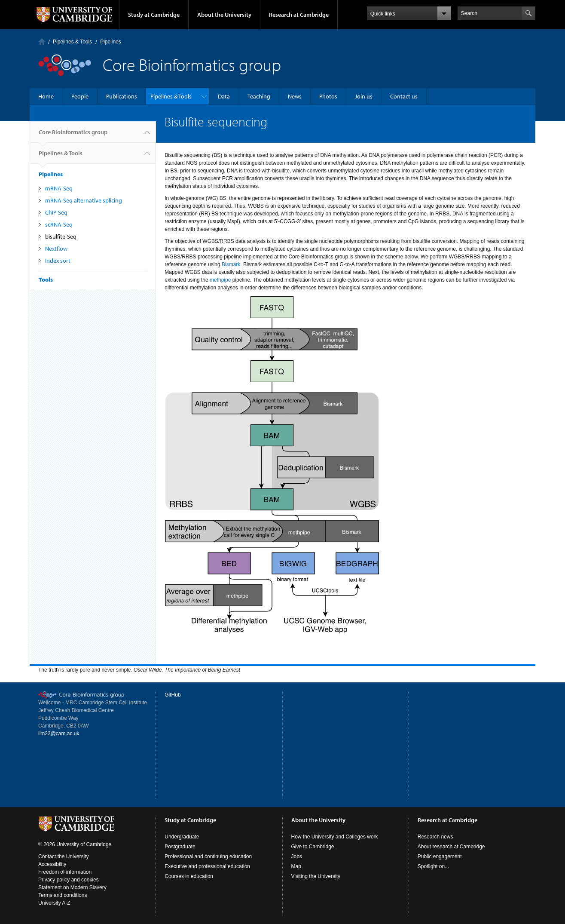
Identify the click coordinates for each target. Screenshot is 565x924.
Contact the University (63, 856)
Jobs (297, 856)
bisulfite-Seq (61, 236)
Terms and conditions (63, 895)
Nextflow (56, 249)
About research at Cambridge (451, 847)
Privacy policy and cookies (69, 880)
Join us (364, 96)
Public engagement (440, 856)
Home (42, 41)
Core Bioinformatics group (73, 135)
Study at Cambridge (154, 15)
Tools (46, 279)
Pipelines (111, 42)
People (80, 96)
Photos (328, 96)
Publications (122, 96)
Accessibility (52, 864)
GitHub (173, 695)
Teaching (259, 96)
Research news (435, 837)
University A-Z (54, 903)
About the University (224, 15)
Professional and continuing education (208, 856)
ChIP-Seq (56, 212)
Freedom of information (65, 872)
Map (296, 866)
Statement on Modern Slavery (72, 887)
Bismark (231, 264)
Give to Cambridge (313, 847)
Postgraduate (180, 847)
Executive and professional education (207, 866)
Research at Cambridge (299, 15)
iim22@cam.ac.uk (59, 734)
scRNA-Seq (59, 224)
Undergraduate (182, 837)
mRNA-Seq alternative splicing (84, 200)
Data (224, 96)
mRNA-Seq (59, 188)
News (295, 96)
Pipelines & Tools (72, 42)
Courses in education (189, 876)
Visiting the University (316, 876)
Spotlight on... (433, 866)
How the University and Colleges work (335, 837)
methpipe (220, 280)
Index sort (58, 261)
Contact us (404, 96)
